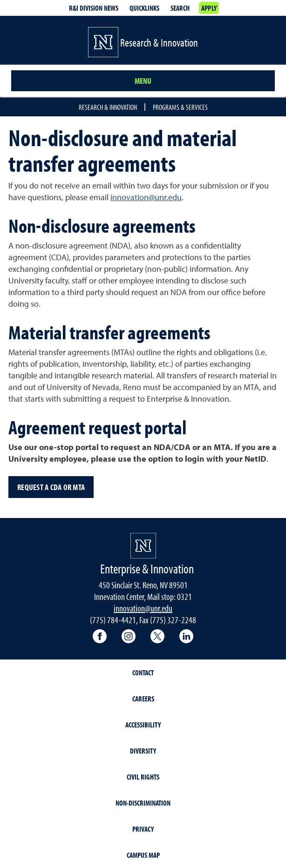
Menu (143, 81)
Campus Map (143, 855)
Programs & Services (180, 107)
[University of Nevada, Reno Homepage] (143, 546)
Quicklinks (144, 8)
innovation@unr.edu (146, 197)
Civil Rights (143, 777)
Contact (143, 673)
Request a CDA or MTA (51, 487)
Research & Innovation (108, 107)
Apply (209, 8)
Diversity (143, 751)
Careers (143, 699)
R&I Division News (94, 8)
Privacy (143, 829)
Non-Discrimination (143, 803)
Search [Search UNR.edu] (180, 8)
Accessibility (143, 725)
